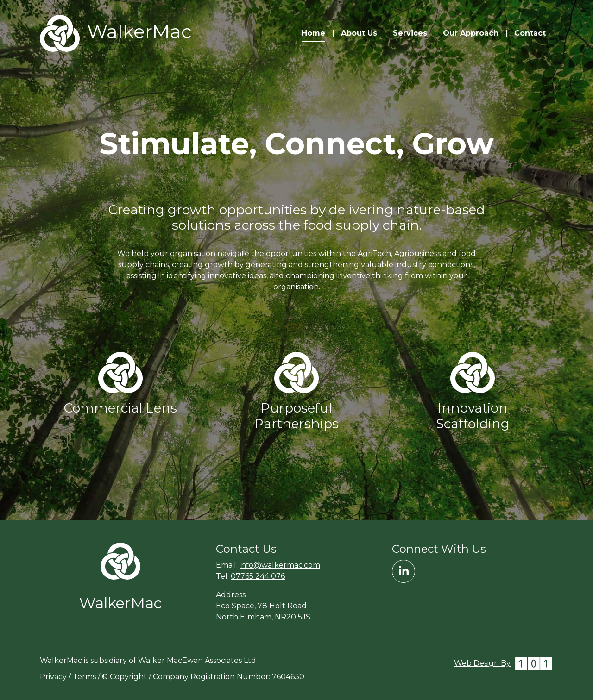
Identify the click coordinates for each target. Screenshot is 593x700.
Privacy (53, 677)
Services (410, 33)
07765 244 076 (258, 576)
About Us (359, 33)
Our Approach (471, 33)
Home (313, 33)
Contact (530, 33)
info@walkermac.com (280, 565)
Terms (84, 677)
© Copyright (124, 677)
